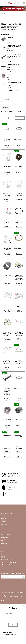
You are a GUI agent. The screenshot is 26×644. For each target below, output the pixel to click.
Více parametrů (6, 108)
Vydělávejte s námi (5, 523)
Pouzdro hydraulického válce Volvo (19, 334)
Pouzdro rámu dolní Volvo (7, 140)
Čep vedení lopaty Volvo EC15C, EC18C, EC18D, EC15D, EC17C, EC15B (14, 56)
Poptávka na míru (5, 543)
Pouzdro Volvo (10, 37)
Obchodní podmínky (5, 542)
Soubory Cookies (5, 525)
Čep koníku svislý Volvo (7, 222)
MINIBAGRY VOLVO (5, 28)
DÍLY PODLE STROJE (8, 26)
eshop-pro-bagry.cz (9, 592)
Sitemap (3, 526)
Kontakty (3, 539)
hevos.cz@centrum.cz (9, 3)
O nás (2, 540)
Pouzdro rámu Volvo (7, 249)
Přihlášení (13, 625)
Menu (4, 14)
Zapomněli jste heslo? (9, 633)
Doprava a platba (5, 537)
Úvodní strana (4, 517)
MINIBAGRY (15, 26)
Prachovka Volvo (19, 139)
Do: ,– (19, 111)
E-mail (3, 576)
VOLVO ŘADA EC (13, 28)
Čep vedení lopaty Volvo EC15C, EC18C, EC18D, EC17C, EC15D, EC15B (14, 66)
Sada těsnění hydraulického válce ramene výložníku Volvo (19, 278)
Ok (23, 577)
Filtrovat (20, 118)
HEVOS (3, 600)
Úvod (2, 26)
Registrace (3, 520)
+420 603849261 (6, 3)
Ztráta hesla (4, 522)
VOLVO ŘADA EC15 (5, 29)
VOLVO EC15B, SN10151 (14, 29)
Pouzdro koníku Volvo (19, 167)
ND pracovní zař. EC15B (6, 31)
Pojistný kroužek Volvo (19, 222)
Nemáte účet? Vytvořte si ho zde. (11, 634)
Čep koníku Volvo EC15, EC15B (14, 82)
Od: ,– (12, 111)
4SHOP (21, 597)
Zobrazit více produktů (13, 90)
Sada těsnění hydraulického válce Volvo (7, 334)
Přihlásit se (3, 519)
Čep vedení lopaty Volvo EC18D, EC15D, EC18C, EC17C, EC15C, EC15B (14, 47)
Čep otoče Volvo (7, 167)
